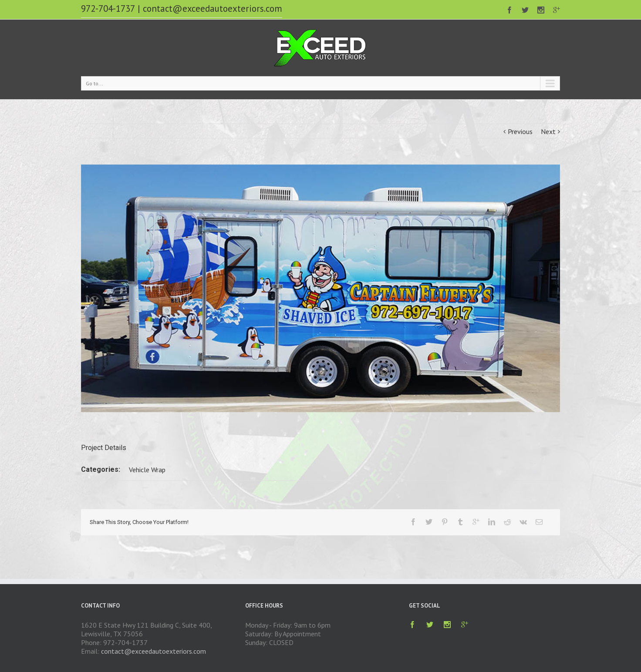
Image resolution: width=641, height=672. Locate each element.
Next (548, 131)
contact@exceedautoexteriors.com (213, 8)
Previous (520, 131)
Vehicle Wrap (147, 470)
